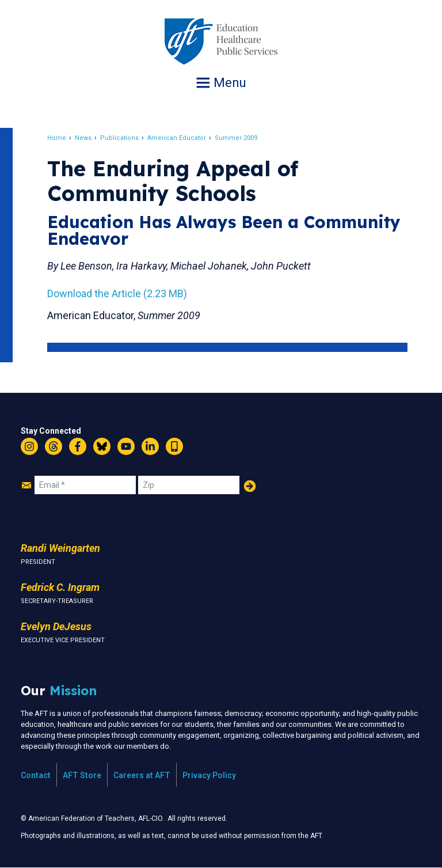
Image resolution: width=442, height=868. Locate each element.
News (87, 138)
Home (60, 138)
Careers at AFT (142, 775)
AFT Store (82, 775)
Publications (123, 138)
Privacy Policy (209, 775)
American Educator (180, 138)
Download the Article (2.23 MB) (121, 293)
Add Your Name (250, 486)
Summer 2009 (239, 138)
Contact (36, 775)
